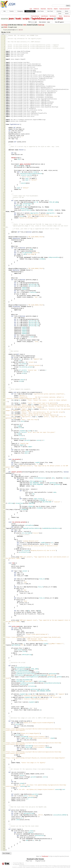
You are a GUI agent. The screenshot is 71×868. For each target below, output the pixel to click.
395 (4, 688)
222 (4, 389)
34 (4, 88)
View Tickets (41, 11)
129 (4, 242)
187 (4, 334)
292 (4, 516)
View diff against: (63, 22)
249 (4, 442)
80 (4, 161)
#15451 (5, 27)
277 (4, 489)
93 (4, 182)
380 (4, 663)
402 (4, 699)
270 (4, 478)
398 (4, 693)
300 (4, 530)
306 (4, 540)
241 (4, 429)
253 (4, 448)
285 (4, 502)
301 (4, 532)
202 (4, 358)
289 (4, 511)
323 (4, 568)
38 (4, 94)
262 (4, 463)
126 (4, 237)
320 (4, 563)
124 (4, 234)
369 (4, 644)
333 (4, 584)
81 (4, 163)
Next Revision (53, 16)
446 (4, 779)
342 (4, 598)
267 (4, 472)
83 (4, 166)
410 (4, 712)
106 (4, 202)
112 (4, 213)
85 (4, 169)
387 (4, 674)
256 (4, 453)
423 (4, 735)
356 (4, 620)
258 (4, 456)
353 (4, 616)
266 (4, 470)
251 (4, 445)
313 (4, 551)
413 (4, 716)
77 (4, 156)
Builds (67, 11)
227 (4, 397)
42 (4, 101)
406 (4, 705)
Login (31, 9)
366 (4, 639)
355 (4, 619)
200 (4, 354)
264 (4, 466)
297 (4, 524)
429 (4, 748)
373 (4, 652)
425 (4, 738)
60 (4, 129)
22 (4, 69)
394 (4, 686)
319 (4, 562)
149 (4, 273)
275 (4, 486)
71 (4, 147)
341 (4, 597)
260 (4, 460)
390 (4, 680)
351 (4, 612)
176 (4, 316)
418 (4, 724)
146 (4, 269)
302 (4, 533)
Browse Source (30, 11)
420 (4, 728)
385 (4, 671)
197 (4, 350)
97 (4, 188)
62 (4, 132)
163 (4, 296)
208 (4, 367)
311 (4, 548)
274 (4, 484)
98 (4, 190)
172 (4, 310)
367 (4, 641)
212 (4, 373)
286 (4, 505)
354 (4, 617)
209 (4, 369)
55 (4, 121)
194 (4, 345)
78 (4, 158)
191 (4, 340)
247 (4, 439)
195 (4, 346)
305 (4, 538)
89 (4, 175)
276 (4, 488)
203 (4, 359)
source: (5, 19)
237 (4, 423)
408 (4, 709)
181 (4, 324)
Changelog (20, 11)
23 (4, 71)
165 (4, 299)
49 (4, 112)
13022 (60, 19)
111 (4, 210)
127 (4, 238)
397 (4, 691)
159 (4, 289)
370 (4, 647)
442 (4, 772)
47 (4, 109)
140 (4, 259)
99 (4, 191)
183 (4, 327)
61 (4, 131)
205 (4, 362)
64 (4, 136)
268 (4, 475)
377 (4, 658)
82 (4, 164)
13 (4, 55)
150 (4, 275)
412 (4, 715)
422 (4, 734)
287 (4, 507)
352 (4, 614)
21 (4, 67)
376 (4, 656)
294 (4, 519)
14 (4, 56)
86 (4, 171)
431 (4, 751)
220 (4, 386)
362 (4, 631)
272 (4, 481)
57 (4, 124)
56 (4, 123)
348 (4, 608)
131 (4, 245)
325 (4, 571)
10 (4, 50)
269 (4, 477)
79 (4, 159)
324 (4, 570)
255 (4, 452)
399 (4, 694)
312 (4, 549)
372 (4, 650)
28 (4, 78)
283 (4, 499)
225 (4, 394)
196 (4, 348)
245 (4, 436)
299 (4, 527)
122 (4, 231)
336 (4, 589)
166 (4, 300)
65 (4, 137)
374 (4, 653)
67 (4, 140)
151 (4, 277)
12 (4, 53)
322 (4, 566)
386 (4, 672)
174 (4, 313)
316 (4, 555)
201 (4, 356)
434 (4, 760)
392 (4, 683)
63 (4, 134)
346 (4, 604)
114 (4, 216)
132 (4, 246)
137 (4, 254)
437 (4, 764)
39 (4, 96)
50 (4, 113)
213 (4, 375)
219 (4, 385)
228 (4, 400)
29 (4, 80)
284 (4, 500)
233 (4, 414)
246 (4, 437)
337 (4, 590)
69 (4, 144)
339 (4, 593)
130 (4, 243)
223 (4, 391)
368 (4, 642)
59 (4, 128)
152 (4, 278)
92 (4, 180)
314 (4, 552)
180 (4, 323)
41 (4, 99)
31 (4, 83)
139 (4, 258)
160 (4, 291)
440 (4, 769)
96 (4, 186)
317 (4, 557)
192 (4, 342)
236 (4, 421)
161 (4, 292)
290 (4, 513)
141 (4, 261)
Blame (61, 16)
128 (4, 240)
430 (4, 749)
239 (4, 426)
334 (4, 585)
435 (4, 761)
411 (4, 713)
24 (4, 72)
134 (4, 250)
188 (4, 335)
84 (4, 167)
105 (4, 201)
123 (4, 232)
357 (4, 623)
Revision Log (67, 16)
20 (4, 66)
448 (4, 782)
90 (4, 177)
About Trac (50, 9)
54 (4, 120)
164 (4, 297)
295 (4, 521)
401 (4, 697)
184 (4, 329)
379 (4, 661)
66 (4, 139)
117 (4, 221)
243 (4, 433)
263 (4, 464)
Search (67, 13)
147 (4, 270)
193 (4, 343)
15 (4, 58)
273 (4, 483)
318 (4, 560)
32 (4, 85)
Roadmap (59, 11)
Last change (4, 25)
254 (4, 450)
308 (4, 543)
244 (4, 434)
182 (4, 326)
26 (4, 75)
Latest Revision (45, 16)
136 (4, 253)
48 (4, 110)
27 (4, 77)
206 (4, 364)
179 (4, 321)
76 (4, 155)
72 (4, 148)
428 (4, 746)
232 (4, 412)
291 (4, 514)
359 (4, 626)
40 (4, 98)
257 (4, 455)
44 (4, 104)
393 (4, 685)
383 (4, 667)
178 (4, 319)
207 (4, 366)
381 (4, 664)
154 (4, 281)
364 (4, 634)
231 (4, 409)
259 (4, 458)
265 (4, 469)
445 (4, 777)
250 (4, 444)
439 (4, 768)
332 (4, 582)
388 (4, 675)
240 (4, 428)
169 (4, 305)
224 (4, 393)
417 (4, 723)
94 (4, 183)
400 (4, 696)
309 (4, 544)
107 (4, 204)
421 (4, 732)
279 (4, 492)
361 (4, 630)
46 (4, 107)
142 (4, 262)
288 (4, 508)
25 (4, 74)
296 (4, 522)
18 (4, 63)
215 (4, 378)
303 (4, 535)
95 (4, 185)
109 (4, 207)
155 (4, 283)
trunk (18, 19)
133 (4, 248)
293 (4, 518)
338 (4, 592)
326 (4, 573)
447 (4, 780)
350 (4, 611)
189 (4, 337)
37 (4, 93)
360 (4, 628)
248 (4, 440)
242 (4, 431)
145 (4, 267)
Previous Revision (35, 16)
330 (4, 579)
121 (4, 229)
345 (4, 603)
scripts (26, 19)
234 (4, 417)
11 (4, 51)
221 (4, 388)
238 (4, 425)
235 (4, 420)
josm (11, 19)
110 (4, 209)
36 (4, 91)
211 (4, 372)
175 (4, 315)
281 (4, 496)
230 (4, 405)
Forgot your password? (64, 9)
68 (4, 142)
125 (4, 235)
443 (4, 774)
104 (4, 199)
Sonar (60, 13)
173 (4, 311)
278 (4, 491)
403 (4, 701)
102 (4, 196)
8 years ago (41, 25)
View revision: (42, 22)
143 (4, 264)
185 (4, 331)
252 (4, 447)
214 (4, 377)
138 (4, 256)
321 (4, 565)
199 (4, 353)
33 (4, 86)
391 (4, 682)
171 (4, 308)
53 (4, 118)
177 (4, 318)
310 (4, 546)
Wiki (5, 11)
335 (4, 587)
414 (4, 718)
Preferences (36, 9)
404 (4, 702)
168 (4, 304)
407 (4, 707)
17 (4, 61)
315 (4, 554)
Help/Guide (43, 9)
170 (4, 307)
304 (4, 536)
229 (4, 403)
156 (4, 284)
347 (4, 606)
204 (4, 361)
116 (4, 220)
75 (4, 153)
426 (4, 740)
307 (4, 541)
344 (4, 601)
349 (4, 609)
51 (4, 115)
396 (4, 690)
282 (4, 497)
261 (4, 461)
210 (4, 370)
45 (4, 105)
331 (4, 581)
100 (4, 193)
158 (4, 288)
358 (4, 625)
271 (4, 480)
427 (4, 741)
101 (4, 194)
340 (4, 595)
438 (4, 766)
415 (4, 720)
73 (4, 150)
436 (4, 763)
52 (4, 117)
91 (4, 178)
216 (4, 380)
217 (4, 381)
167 (4, 302)
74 (4, 151)
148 (4, 272)
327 (4, 574)
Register (56, 9)
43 (4, 102)
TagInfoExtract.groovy (42, 19)
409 (4, 710)
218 (4, 383)
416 (4, 721)
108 (4, 205)
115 (4, 218)
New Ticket (50, 11)
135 (4, 251)
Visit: (29, 22)
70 (4, 145)
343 (4, 600)
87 (4, 172)
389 (4, 677)
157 (4, 286)
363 (4, 633)
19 (4, 64)
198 (4, 351)
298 (4, 525)
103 (4, 198)
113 (4, 215)
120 (4, 226)
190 (4, 338)
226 (4, 396)
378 (4, 659)
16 (4, 59)
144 (4, 265)
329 (4, 577)
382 (4, 666)
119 (4, 224)
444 (4, 776)
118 (4, 223)
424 (4, 737)
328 (4, 576)
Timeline (11, 11)
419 (4, 726)
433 (4, 757)
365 (4, 636)
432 (4, 755)
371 (4, 648)
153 (4, 280)
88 (4, 174)
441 (4, 771)
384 (4, 669)
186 (4, 332)
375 (4, 655)
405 (4, 704)
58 (4, 126)
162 (4, 294)
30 (4, 82)
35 (4, 90)
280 (4, 494)
